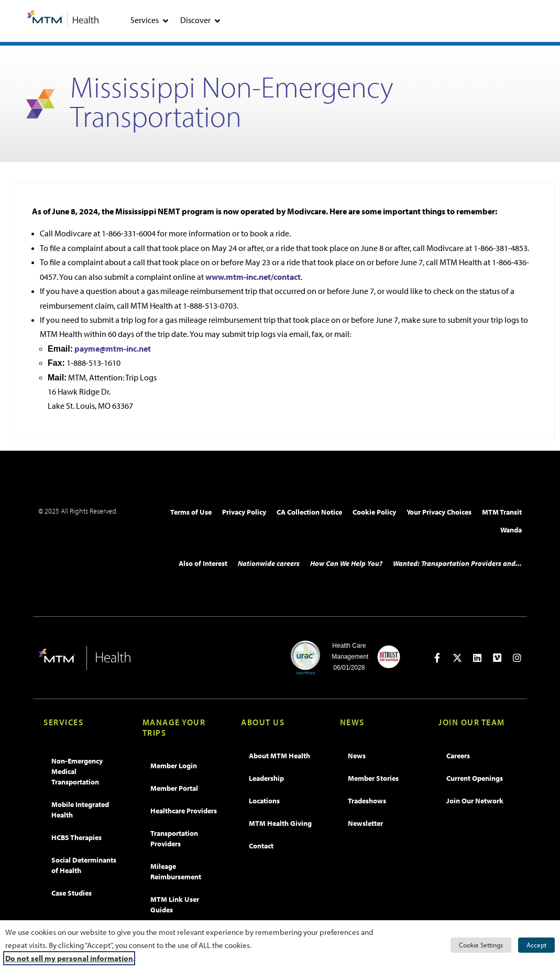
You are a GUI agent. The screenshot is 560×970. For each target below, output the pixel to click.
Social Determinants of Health (84, 865)
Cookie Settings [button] (481, 945)
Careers (458, 756)
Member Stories (373, 778)
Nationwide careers (269, 563)
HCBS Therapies (76, 837)
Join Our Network (475, 801)
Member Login (174, 766)
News (357, 756)
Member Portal (174, 788)
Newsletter (365, 823)
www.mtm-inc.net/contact (253, 277)
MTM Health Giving (280, 823)
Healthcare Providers (184, 811)
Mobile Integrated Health (80, 810)
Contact (261, 846)
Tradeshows (367, 801)
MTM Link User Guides (175, 904)
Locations (264, 801)
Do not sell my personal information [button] (69, 958)
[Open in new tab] (437, 658)
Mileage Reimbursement (176, 871)
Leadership (266, 778)
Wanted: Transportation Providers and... (457, 563)
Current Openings (475, 778)
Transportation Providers (174, 838)
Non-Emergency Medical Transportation (77, 771)
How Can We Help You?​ (346, 563)
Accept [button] (536, 945)
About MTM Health (279, 756)
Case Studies (72, 893)
